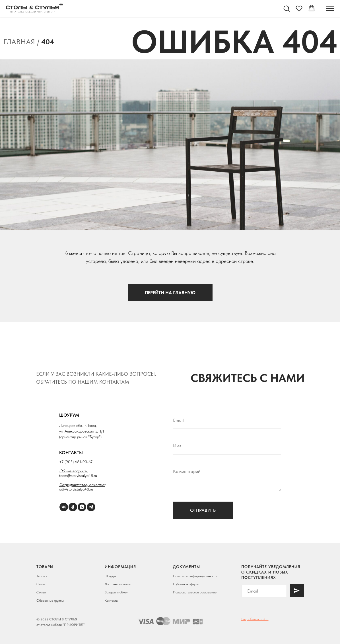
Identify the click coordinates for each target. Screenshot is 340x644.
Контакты (111, 601)
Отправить (203, 510)
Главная (19, 42)
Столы (41, 584)
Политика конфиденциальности (195, 576)
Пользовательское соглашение (195, 592)
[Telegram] (91, 507)
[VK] (64, 507)
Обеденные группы (50, 601)
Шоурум (110, 576)
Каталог (42, 576)
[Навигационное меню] (330, 9)
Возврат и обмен (117, 592)
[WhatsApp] (82, 507)
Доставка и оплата (118, 584)
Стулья (41, 592)
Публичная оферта (186, 584)
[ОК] (73, 507)
